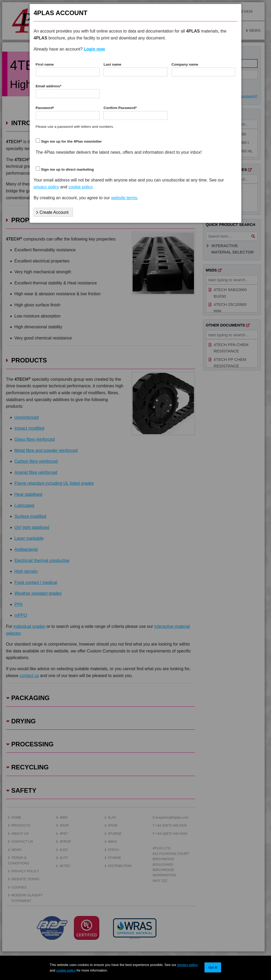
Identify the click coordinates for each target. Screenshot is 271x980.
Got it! (213, 967)
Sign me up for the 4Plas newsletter (71, 141)
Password (45, 108)
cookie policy (66, 970)
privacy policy (188, 965)
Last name (112, 64)
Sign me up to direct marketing (67, 169)
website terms (124, 198)
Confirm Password (120, 108)
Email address (49, 86)
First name (45, 64)
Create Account (52, 212)
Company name (185, 64)
